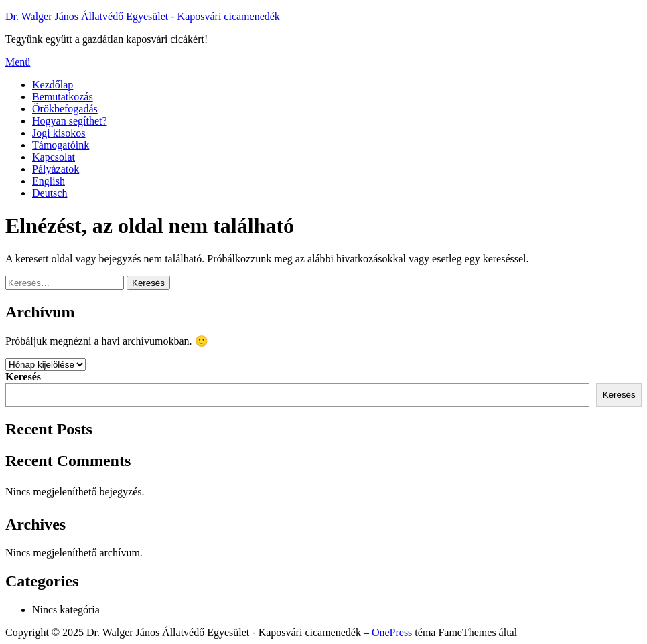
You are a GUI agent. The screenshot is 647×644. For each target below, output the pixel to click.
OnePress (392, 632)
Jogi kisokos (59, 133)
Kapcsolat (54, 157)
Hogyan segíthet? (70, 121)
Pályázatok (56, 169)
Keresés (23, 377)
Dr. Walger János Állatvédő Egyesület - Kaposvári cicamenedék (143, 16)
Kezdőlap (53, 85)
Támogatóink (61, 145)
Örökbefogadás (65, 109)
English (49, 181)
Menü (18, 62)
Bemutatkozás (63, 97)
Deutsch (50, 193)
